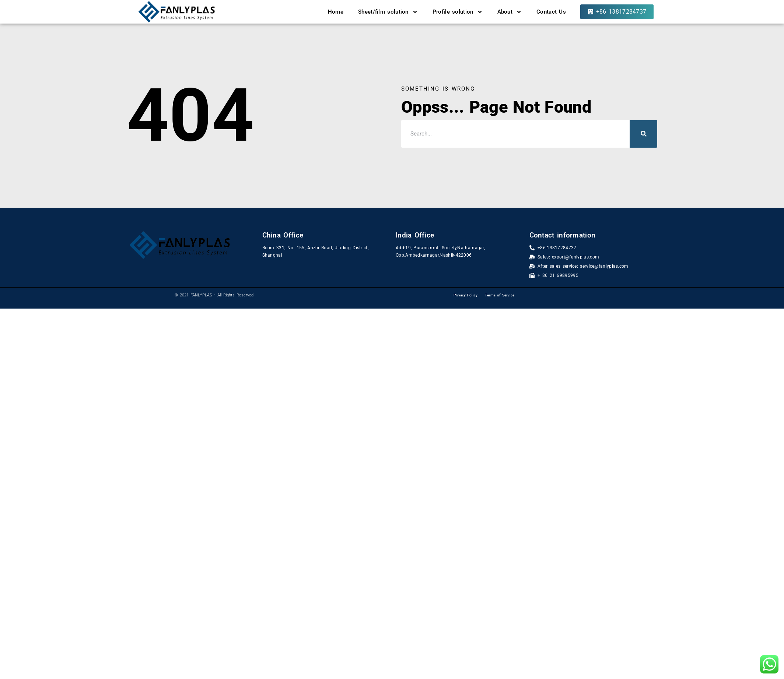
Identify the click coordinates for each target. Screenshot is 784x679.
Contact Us (551, 12)
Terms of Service (500, 295)
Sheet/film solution (388, 12)
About (510, 12)
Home (336, 12)
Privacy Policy (465, 295)
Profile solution (458, 12)
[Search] (643, 134)
